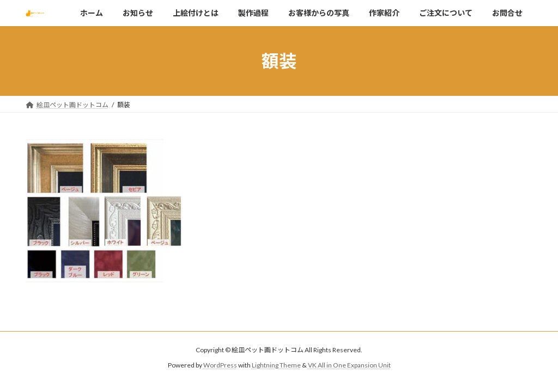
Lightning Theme (276, 365)
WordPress (220, 365)
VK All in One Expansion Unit (349, 365)
